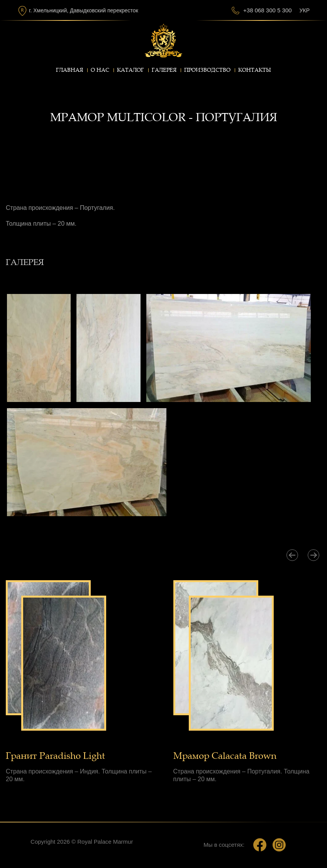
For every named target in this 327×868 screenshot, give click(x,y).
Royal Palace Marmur (105, 842)
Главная (69, 70)
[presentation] (292, 555)
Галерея (164, 70)
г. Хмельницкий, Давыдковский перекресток (84, 10)
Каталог (130, 70)
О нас (100, 70)
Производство (207, 70)
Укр (305, 10)
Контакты (255, 70)
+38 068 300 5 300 (268, 10)
